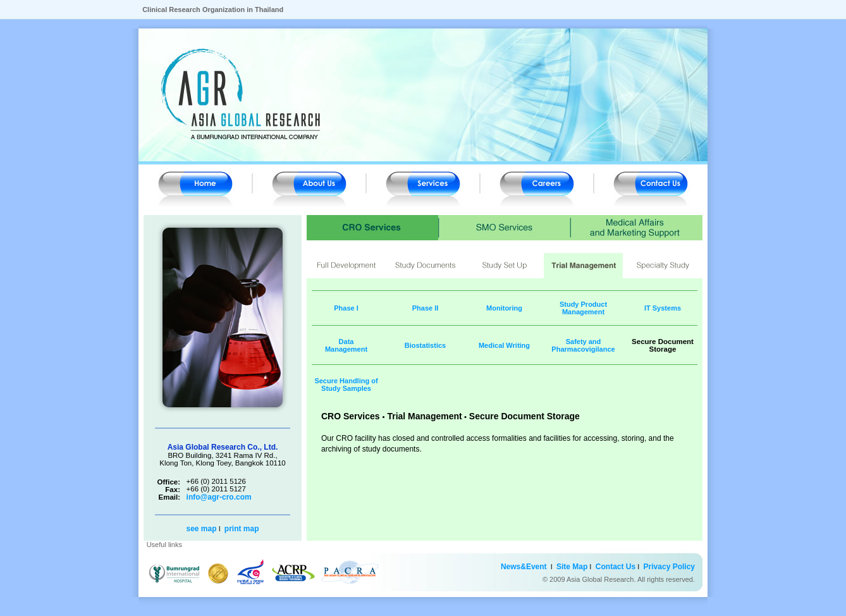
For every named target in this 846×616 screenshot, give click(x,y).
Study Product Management (583, 308)
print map (242, 529)
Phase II (426, 308)
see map (203, 529)
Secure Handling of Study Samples (346, 385)
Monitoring (504, 308)
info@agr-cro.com (219, 497)
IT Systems (663, 308)
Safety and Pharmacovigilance (583, 345)
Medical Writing (504, 345)
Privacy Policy (667, 567)
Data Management (346, 345)
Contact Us (613, 567)
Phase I (346, 308)
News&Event (524, 567)
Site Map (573, 567)
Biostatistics (425, 345)
